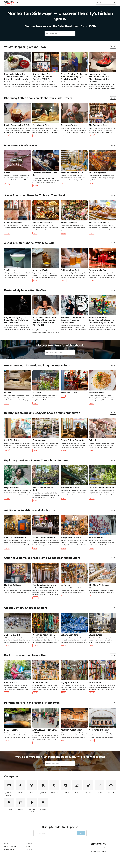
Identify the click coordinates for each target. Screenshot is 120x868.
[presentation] (105, 3)
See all (113, 47)
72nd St (35, 186)
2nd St (92, 548)
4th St (35, 451)
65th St (7, 548)
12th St (35, 403)
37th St (7, 136)
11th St (35, 233)
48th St (92, 498)
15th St (63, 136)
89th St (35, 500)
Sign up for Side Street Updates (60, 827)
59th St (63, 693)
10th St (7, 183)
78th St (7, 595)
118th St (7, 233)
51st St (63, 498)
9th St (7, 403)
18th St (63, 183)
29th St (92, 595)
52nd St (92, 280)
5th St (91, 403)
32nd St (92, 183)
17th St (35, 693)
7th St (63, 396)
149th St (7, 498)
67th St (63, 740)
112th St (92, 693)
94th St (64, 548)
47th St (92, 233)
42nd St (7, 645)
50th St (64, 451)
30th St (35, 280)
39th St (7, 280)
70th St (92, 136)
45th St (35, 136)
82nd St (92, 451)
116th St (35, 645)
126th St (36, 598)
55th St (63, 233)
